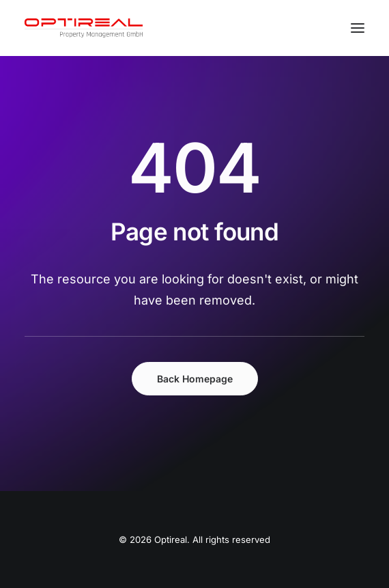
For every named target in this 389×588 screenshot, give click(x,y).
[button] (358, 28)
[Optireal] (84, 28)
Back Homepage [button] (195, 379)
